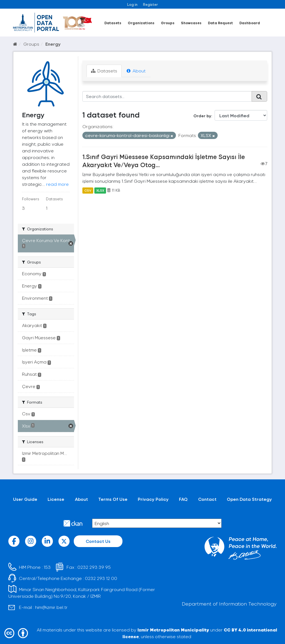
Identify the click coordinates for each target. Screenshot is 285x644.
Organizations (141, 23)
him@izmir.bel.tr (51, 607)
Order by (202, 116)
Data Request (220, 23)
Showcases (191, 23)
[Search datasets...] (167, 96)
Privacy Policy (153, 499)
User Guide (25, 499)
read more (57, 184)
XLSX (100, 190)
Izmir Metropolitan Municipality (173, 630)
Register (150, 4)
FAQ (183, 499)
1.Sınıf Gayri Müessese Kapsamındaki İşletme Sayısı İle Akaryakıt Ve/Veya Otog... (164, 161)
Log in (132, 4)
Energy (53, 44)
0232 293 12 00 (101, 578)
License (56, 499)
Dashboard (250, 23)
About (136, 71)
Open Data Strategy (249, 499)
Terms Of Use (113, 499)
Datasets (113, 23)
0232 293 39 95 (94, 567)
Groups (168, 23)
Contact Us (98, 541)
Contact (207, 499)
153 (47, 567)
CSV (88, 190)
